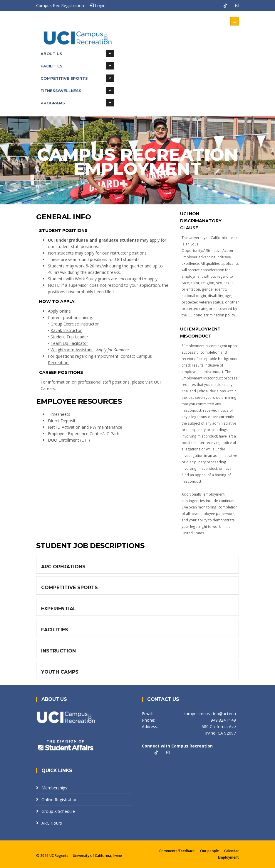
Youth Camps (60, 672)
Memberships (54, 788)
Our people (209, 851)
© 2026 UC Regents (53, 856)
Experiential (59, 609)
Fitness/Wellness (77, 90)
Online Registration (59, 800)
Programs (77, 103)
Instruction (58, 651)
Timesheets (59, 414)
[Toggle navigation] (235, 21)
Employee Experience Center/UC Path (84, 434)
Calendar (232, 851)
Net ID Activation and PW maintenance (85, 427)
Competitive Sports (77, 78)
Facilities (77, 66)
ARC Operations (63, 567)
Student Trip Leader (69, 337)
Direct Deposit (62, 421)
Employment (228, 857)
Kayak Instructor (66, 330)
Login (98, 5)
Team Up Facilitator (69, 343)
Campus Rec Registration (60, 5)
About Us (77, 54)
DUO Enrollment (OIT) (69, 440)
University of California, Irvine (97, 856)
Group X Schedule (58, 811)
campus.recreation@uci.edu (210, 714)
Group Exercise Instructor (75, 324)
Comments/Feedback (177, 851)
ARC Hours (52, 823)
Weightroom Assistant (72, 350)
